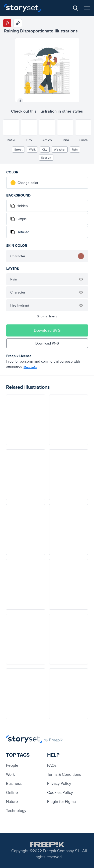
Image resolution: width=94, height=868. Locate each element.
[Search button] (75, 8)
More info (30, 367)
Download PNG (47, 343)
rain (75, 149)
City (45, 149)
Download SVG (47, 330)
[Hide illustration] (81, 279)
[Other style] (11, 127)
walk (32, 149)
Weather (60, 149)
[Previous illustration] (20, 101)
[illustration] (26, 420)
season (46, 157)
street (18, 149)
